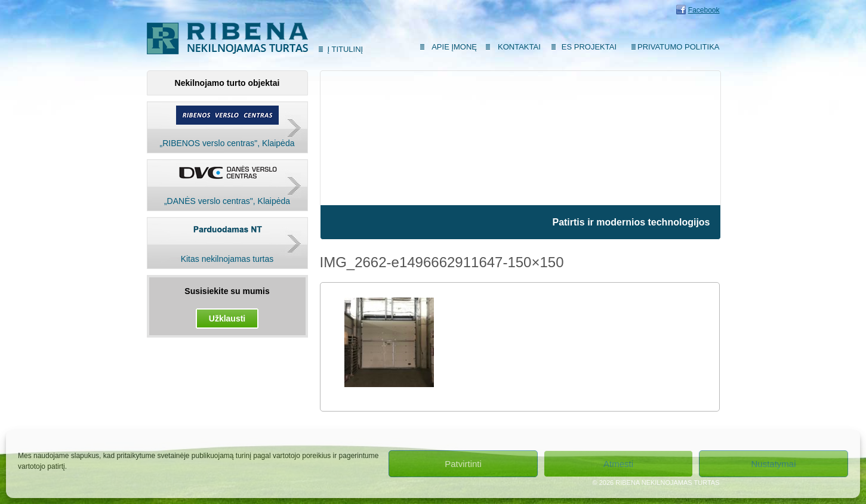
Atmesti (618, 464)
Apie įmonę (454, 47)
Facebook (704, 10)
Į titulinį (346, 49)
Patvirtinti (463, 464)
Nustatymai (773, 464)
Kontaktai (519, 47)
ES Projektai (589, 47)
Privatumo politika (678, 47)
